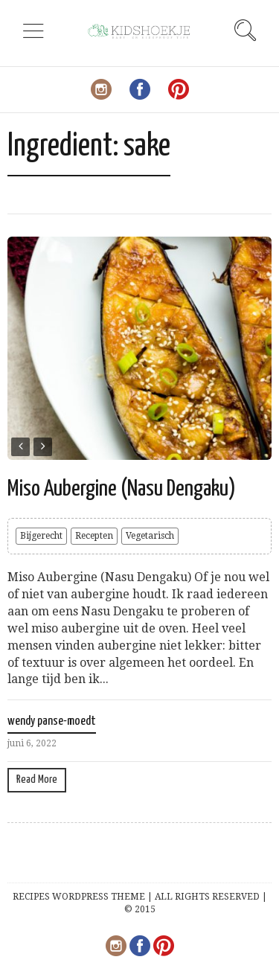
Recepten (94, 536)
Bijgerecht (41, 536)
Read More (37, 779)
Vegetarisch (150, 536)
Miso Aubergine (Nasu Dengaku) (122, 489)
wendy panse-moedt (52, 721)
